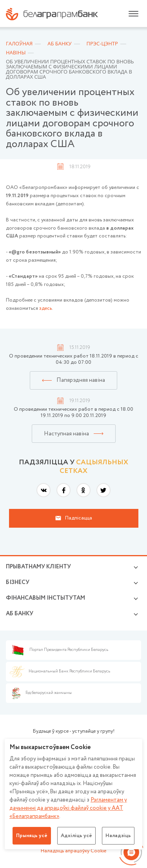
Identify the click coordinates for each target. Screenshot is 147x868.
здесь (45, 308)
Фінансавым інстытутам (45, 598)
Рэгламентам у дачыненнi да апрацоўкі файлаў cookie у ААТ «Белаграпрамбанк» (68, 808)
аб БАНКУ (20, 614)
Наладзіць (118, 836)
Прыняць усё (32, 836)
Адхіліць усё (76, 836)
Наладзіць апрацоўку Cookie (73, 851)
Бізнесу (18, 582)
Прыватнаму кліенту (38, 567)
